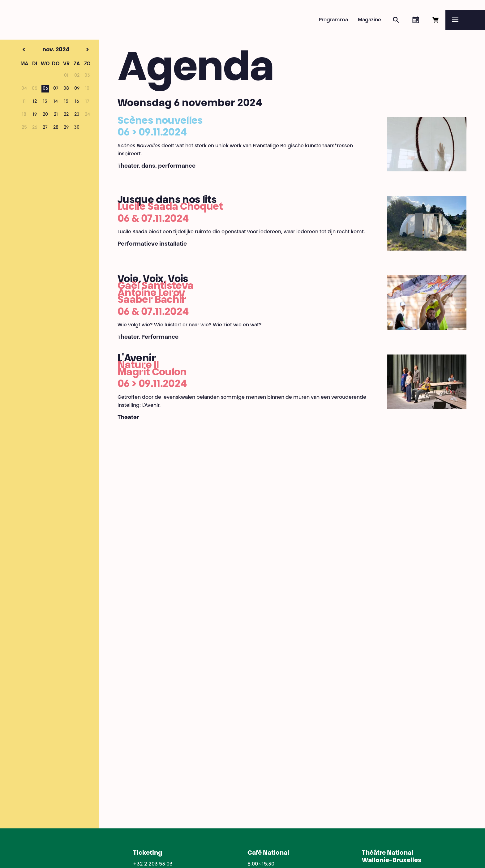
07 (56, 89)
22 (66, 115)
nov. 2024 (44, 50)
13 (45, 102)
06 (45, 89)
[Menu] (465, 20)
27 (45, 128)
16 (77, 102)
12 (35, 102)
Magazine (369, 20)
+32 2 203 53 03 (153, 864)
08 (66, 89)
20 (45, 115)
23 (77, 115)
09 (77, 89)
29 (66, 128)
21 (56, 115)
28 (56, 128)
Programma (333, 20)
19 (35, 115)
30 (77, 128)
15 (66, 102)
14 (56, 102)
